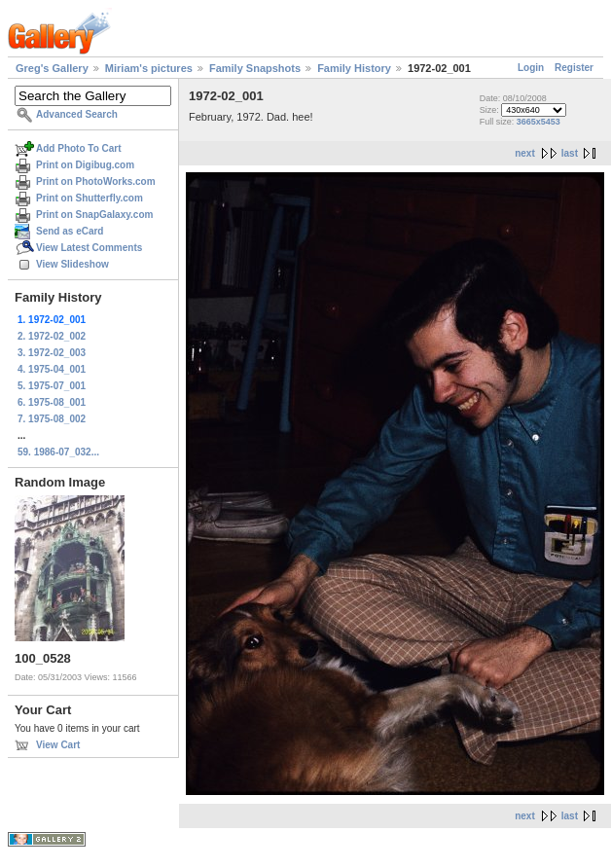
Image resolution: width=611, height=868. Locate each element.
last (570, 153)
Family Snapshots (255, 68)
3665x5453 (539, 122)
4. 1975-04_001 (52, 369)
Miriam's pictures (149, 68)
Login (531, 68)
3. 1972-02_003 (52, 353)
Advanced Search (77, 114)
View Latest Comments (89, 248)
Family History (354, 68)
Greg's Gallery (52, 68)
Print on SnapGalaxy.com (94, 215)
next (525, 153)
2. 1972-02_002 (52, 336)
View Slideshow (72, 264)
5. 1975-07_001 (52, 386)
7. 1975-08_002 (52, 419)
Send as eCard (70, 231)
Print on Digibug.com (85, 165)
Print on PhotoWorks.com (96, 181)
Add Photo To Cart (79, 148)
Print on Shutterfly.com (90, 198)
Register (574, 68)
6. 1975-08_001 (52, 402)
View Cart (58, 745)
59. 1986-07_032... (58, 452)
